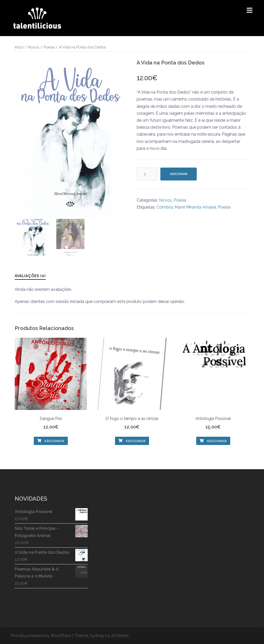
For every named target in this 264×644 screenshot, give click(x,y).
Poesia (49, 47)
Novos (34, 47)
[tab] (30, 276)
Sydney (97, 636)
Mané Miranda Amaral (195, 207)
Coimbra (165, 207)
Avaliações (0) (30, 276)
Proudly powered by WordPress (41, 636)
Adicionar (179, 174)
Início (19, 47)
